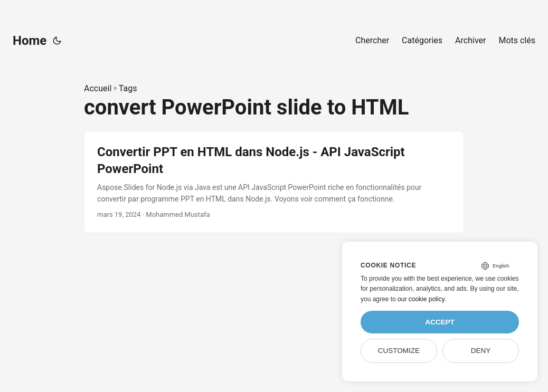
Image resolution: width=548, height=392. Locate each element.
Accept (440, 322)
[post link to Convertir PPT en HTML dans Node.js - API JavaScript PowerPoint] (274, 182)
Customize (399, 351)
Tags (128, 88)
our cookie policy (421, 299)
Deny (481, 351)
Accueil (98, 88)
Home (30, 41)
